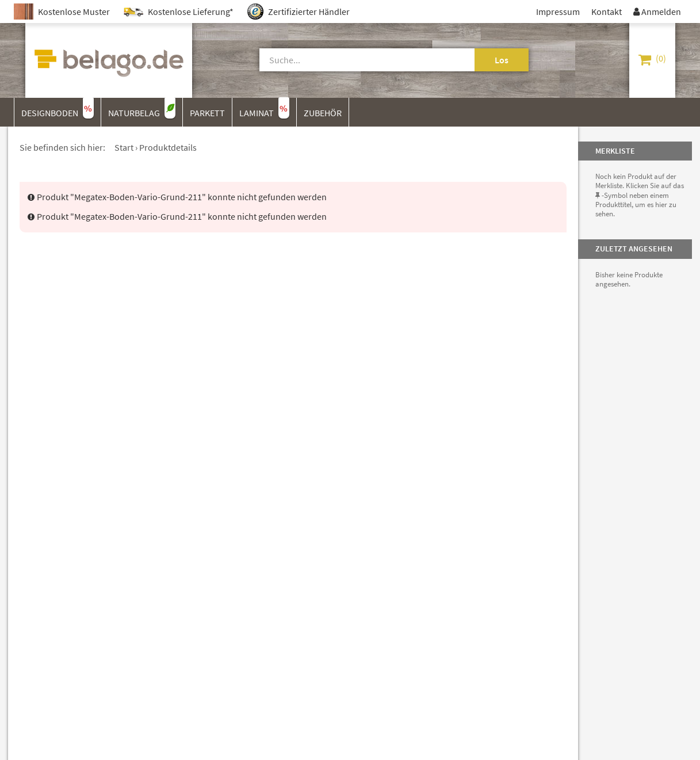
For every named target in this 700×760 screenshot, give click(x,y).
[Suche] (354, 60)
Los (502, 60)
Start (124, 147)
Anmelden (657, 12)
